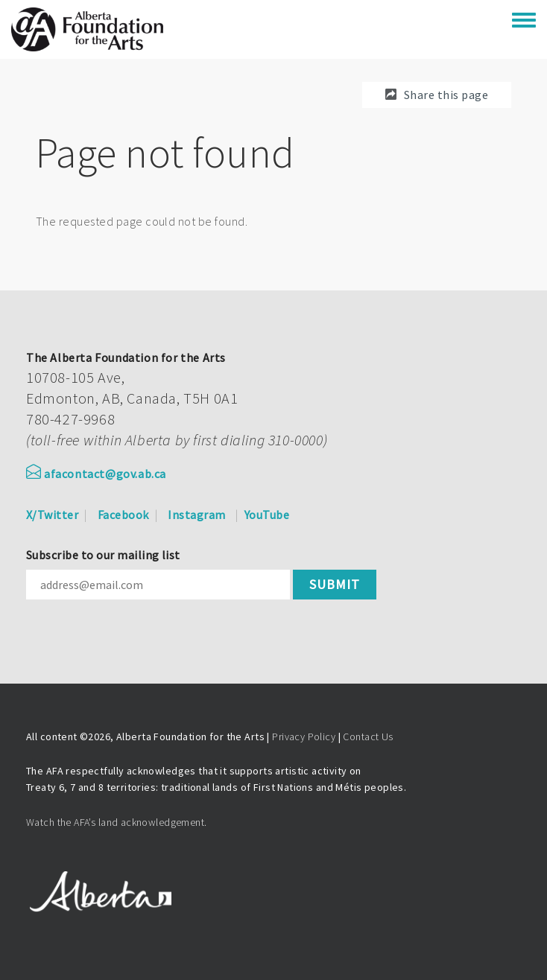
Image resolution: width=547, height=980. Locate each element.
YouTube (267, 515)
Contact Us (368, 736)
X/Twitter (52, 515)
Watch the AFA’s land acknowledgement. (117, 822)
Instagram (196, 515)
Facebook (123, 515)
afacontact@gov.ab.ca (96, 474)
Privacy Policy (304, 736)
